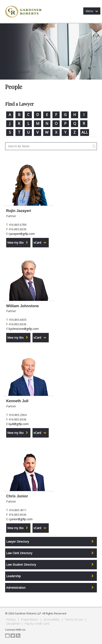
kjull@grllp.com (19, 424)
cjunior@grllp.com (21, 519)
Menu (92, 11)
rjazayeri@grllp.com (22, 234)
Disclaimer (13, 624)
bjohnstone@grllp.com (24, 329)
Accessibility (52, 619)
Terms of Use (74, 619)
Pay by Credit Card (37, 624)
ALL (85, 132)
